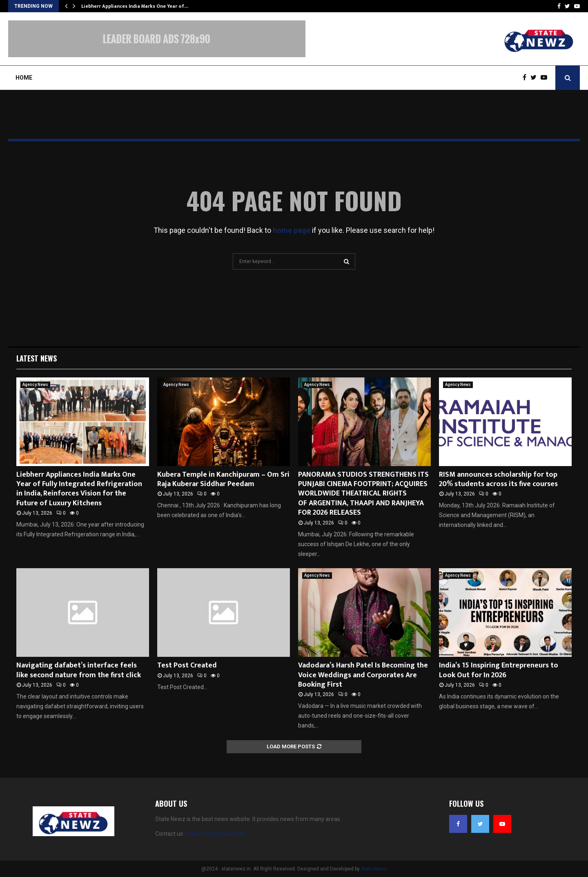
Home (24, 78)
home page (292, 230)
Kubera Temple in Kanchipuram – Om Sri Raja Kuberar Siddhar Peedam (223, 479)
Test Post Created (187, 665)
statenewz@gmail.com (215, 834)
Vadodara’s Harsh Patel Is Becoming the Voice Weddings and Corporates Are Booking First (363, 675)
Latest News (37, 358)
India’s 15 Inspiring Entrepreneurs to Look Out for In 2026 (499, 670)
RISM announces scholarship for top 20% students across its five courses (498, 479)
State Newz (374, 869)
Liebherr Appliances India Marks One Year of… (135, 6)
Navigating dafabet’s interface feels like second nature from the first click (79, 670)
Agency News (35, 385)
